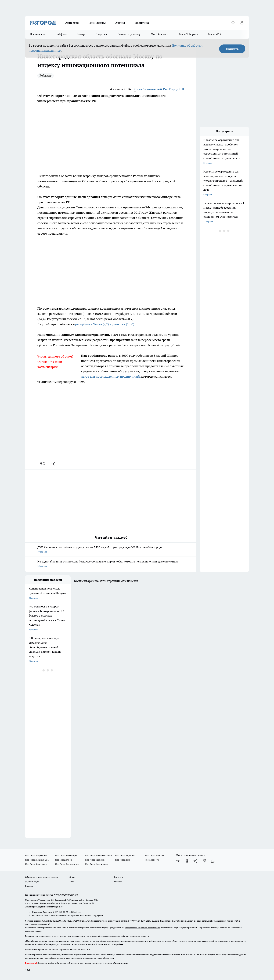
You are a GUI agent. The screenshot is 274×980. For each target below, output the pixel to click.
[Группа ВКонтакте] (178, 861)
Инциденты (97, 23)
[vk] (43, 464)
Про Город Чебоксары (66, 855)
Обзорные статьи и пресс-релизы (42, 877)
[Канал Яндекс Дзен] (204, 861)
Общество (72, 23)
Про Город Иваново (155, 855)
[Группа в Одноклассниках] (187, 861)
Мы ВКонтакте (160, 34)
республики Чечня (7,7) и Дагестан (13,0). (105, 324)
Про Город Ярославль (36, 864)
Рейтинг (46, 75)
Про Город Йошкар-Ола (37, 860)
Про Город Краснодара (96, 864)
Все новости (38, 34)
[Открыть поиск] (233, 23)
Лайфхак (61, 34)
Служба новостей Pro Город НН (159, 89)
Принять (232, 49)
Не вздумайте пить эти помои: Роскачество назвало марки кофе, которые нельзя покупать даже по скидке (111, 564)
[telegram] (55, 464)
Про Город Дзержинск (36, 855)
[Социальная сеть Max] (213, 861)
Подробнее (117, 944)
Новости (118, 882)
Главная (29, 886)
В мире (81, 34)
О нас (72, 877)
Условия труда (32, 882)
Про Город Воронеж (125, 855)
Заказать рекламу (129, 34)
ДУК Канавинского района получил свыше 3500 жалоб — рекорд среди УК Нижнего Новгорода (111, 550)
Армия (120, 23)
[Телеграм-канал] (196, 861)
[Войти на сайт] (242, 23)
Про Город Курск (63, 860)
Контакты (118, 877)
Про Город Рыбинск (95, 860)
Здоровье (102, 34)
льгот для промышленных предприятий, (111, 376)
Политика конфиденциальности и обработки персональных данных (58, 949)
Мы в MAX (215, 34)
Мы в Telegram (189, 34)
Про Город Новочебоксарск (99, 855)
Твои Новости (152, 860)
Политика (142, 23)
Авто (72, 882)
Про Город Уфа (122, 860)
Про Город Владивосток (67, 864)
